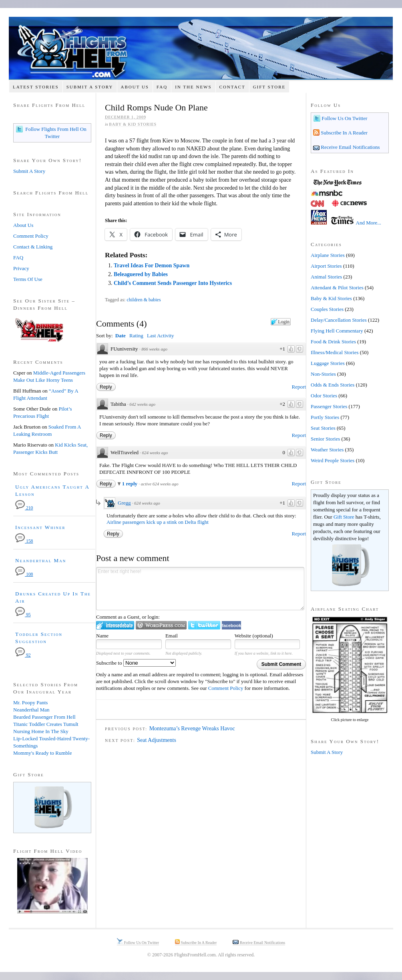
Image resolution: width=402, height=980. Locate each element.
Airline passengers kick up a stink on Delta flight (158, 522)
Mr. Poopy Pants (30, 702)
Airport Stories (326, 266)
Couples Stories (327, 309)
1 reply (131, 484)
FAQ (162, 87)
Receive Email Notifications (350, 147)
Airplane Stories (328, 255)
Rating (136, 336)
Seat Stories (323, 428)
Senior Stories (325, 439)
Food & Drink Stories (333, 342)
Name (102, 636)
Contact (232, 87)
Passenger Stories (329, 406)
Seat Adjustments (157, 740)
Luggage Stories (328, 363)
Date (121, 336)
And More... (369, 223)
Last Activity (161, 336)
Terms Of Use (28, 279)
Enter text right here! (200, 589)
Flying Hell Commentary (337, 331)
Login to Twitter (204, 625)
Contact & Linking (33, 247)
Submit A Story (90, 87)
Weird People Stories (333, 460)
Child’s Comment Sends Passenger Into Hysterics (173, 283)
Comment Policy (226, 688)
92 (23, 655)
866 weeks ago (154, 349)
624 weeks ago (155, 453)
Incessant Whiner (40, 527)
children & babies (144, 300)
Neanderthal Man (41, 560)
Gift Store (269, 87)
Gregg (124, 503)
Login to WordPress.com (161, 625)
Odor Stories (324, 396)
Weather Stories (327, 450)
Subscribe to (136, 663)
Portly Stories (325, 417)
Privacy (21, 268)
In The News (193, 87)
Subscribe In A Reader (344, 133)
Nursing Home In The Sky (41, 731)
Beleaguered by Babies (141, 274)
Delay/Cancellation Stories (339, 320)
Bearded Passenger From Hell (44, 717)
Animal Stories (326, 277)
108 (24, 574)
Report (299, 387)
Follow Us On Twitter (344, 118)
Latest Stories (36, 87)
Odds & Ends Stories (333, 385)
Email (172, 636)
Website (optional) (254, 636)
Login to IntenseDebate (115, 625)
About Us (135, 87)
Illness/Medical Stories (335, 352)
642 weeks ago (142, 404)
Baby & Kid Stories (133, 124)
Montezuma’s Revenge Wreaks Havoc (192, 728)
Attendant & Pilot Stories (337, 288)
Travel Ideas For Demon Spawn (152, 266)
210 (24, 508)
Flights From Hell (201, 48)
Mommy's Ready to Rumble (42, 753)
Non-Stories (323, 374)
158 (24, 541)
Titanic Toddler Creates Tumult (46, 724)
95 (23, 615)
